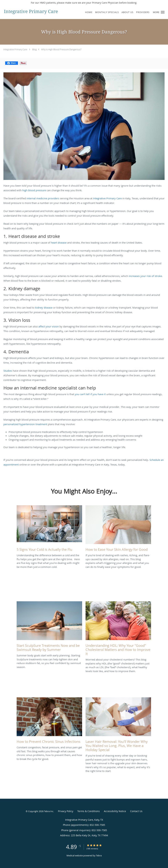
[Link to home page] (30, 12)
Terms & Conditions (89, 811)
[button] (163, 12)
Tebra (99, 855)
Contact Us (136, 811)
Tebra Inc (49, 811)
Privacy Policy (66, 811)
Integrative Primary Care (15, 49)
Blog (34, 49)
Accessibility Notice (115, 811)
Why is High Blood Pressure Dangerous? (61, 49)
